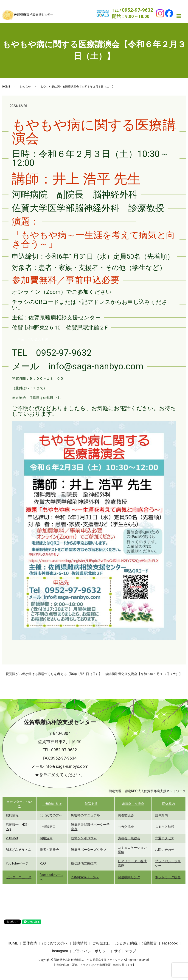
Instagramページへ (85, 877)
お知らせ (25, 87)
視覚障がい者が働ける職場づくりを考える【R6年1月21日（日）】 (54, 674)
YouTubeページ (17, 863)
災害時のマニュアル (85, 815)
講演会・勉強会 (129, 838)
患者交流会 (126, 815)
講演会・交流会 (133, 804)
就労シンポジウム (84, 838)
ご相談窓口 (48, 827)
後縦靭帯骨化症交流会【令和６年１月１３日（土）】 (144, 674)
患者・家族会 (49, 850)
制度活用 (46, 838)
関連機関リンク (129, 877)
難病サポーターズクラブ (89, 850)
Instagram (60, 951)
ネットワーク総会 (168, 877)
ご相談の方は (52, 804)
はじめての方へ (51, 815)
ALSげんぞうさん (18, 850)
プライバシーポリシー (91, 951)
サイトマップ (125, 951)
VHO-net (12, 838)
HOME (6, 87)
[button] (33, 339)
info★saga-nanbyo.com (66, 766)
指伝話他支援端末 (84, 863)
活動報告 (150, 943)
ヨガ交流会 (126, 827)
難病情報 (12, 815)
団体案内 (168, 804)
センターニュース (19, 877)
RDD (43, 863)
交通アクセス (165, 838)
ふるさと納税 (165, 827)
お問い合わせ (165, 850)
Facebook (170, 943)
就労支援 (91, 804)
